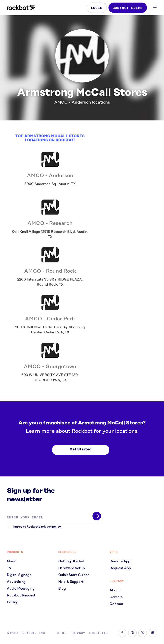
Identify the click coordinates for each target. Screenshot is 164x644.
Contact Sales (128, 8)
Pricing (13, 602)
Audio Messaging (21, 589)
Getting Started (71, 561)
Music (12, 561)
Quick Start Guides (74, 575)
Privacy (78, 633)
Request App (120, 568)
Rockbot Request (21, 595)
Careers (116, 597)
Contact (116, 604)
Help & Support (71, 582)
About (115, 590)
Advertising (16, 582)
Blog (62, 589)
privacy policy (51, 527)
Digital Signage (19, 575)
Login (97, 8)
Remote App (120, 561)
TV (9, 568)
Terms (61, 633)
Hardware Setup (72, 568)
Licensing (98, 633)
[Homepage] (21, 8)
